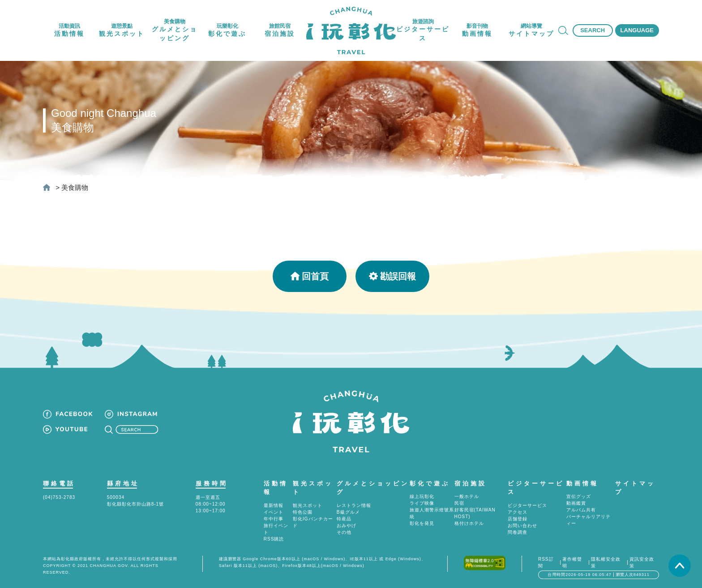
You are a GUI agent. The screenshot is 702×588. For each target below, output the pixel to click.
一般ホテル (467, 496)
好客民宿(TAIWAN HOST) (475, 513)
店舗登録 (518, 519)
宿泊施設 (471, 483)
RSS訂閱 (546, 562)
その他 (344, 532)
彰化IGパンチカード (313, 522)
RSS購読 (274, 539)
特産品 (344, 519)
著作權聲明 (572, 562)
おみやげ (347, 526)
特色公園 (303, 512)
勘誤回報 (392, 276)
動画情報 (582, 483)
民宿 (459, 503)
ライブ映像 (422, 503)
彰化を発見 (422, 523)
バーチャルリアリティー (589, 520)
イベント (274, 512)
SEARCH (593, 30)
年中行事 (274, 519)
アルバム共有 (581, 510)
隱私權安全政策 (606, 562)
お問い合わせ (522, 526)
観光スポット (308, 505)
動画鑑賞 (576, 503)
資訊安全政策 (642, 562)
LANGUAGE (637, 30)
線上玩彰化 (422, 496)
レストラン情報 (354, 505)
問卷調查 (518, 532)
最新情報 (274, 505)
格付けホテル (469, 523)
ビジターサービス (527, 505)
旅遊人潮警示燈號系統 (432, 513)
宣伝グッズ (579, 496)
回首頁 (310, 276)
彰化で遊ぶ (430, 483)
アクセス (518, 512)
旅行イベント (276, 529)
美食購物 (75, 187)
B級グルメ (348, 512)
